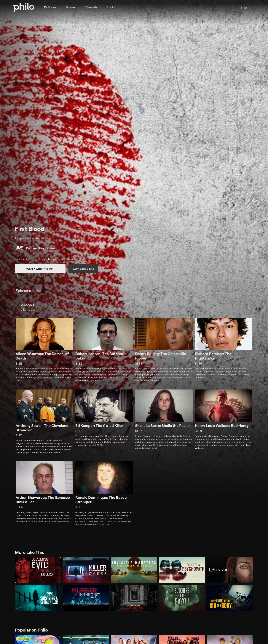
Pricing (111, 7)
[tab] (23, 291)
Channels (91, 7)
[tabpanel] (134, 413)
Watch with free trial (40, 269)
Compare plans (83, 269)
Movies (71, 7)
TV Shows (50, 7)
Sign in (245, 7)
